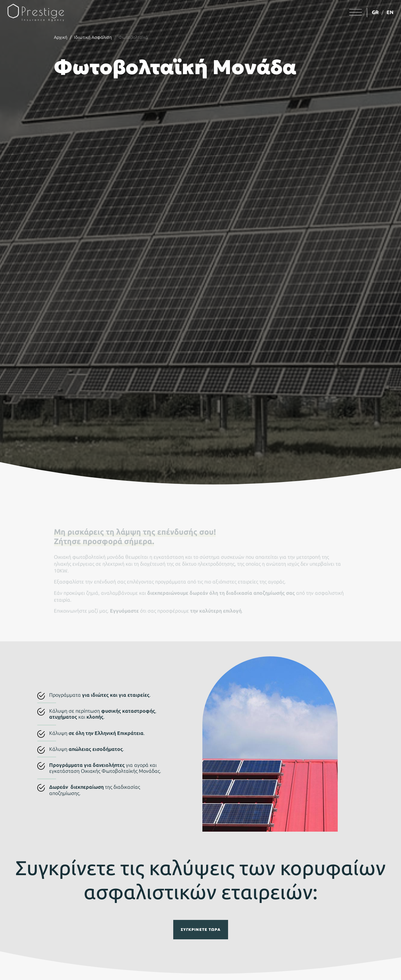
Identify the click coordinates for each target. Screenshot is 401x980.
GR (375, 12)
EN (390, 12)
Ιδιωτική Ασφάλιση (93, 37)
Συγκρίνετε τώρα (201, 929)
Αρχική (61, 37)
